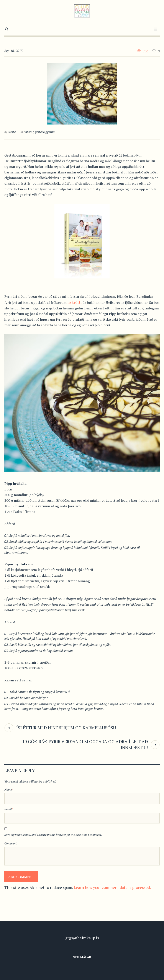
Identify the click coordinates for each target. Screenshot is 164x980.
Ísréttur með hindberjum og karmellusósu (66, 728)
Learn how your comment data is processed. (112, 887)
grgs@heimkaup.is (82, 938)
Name (9, 790)
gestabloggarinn (45, 132)
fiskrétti (75, 302)
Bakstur (29, 132)
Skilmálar (82, 957)
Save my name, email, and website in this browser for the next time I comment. (53, 835)
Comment (11, 843)
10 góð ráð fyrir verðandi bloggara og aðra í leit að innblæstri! (85, 745)
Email (9, 809)
